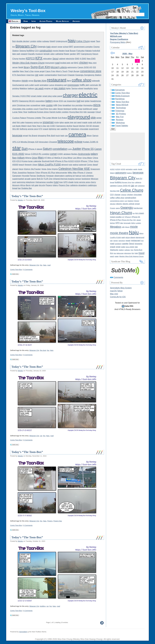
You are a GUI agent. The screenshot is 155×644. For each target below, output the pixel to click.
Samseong (61, 126)
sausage (91, 112)
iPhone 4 (32, 149)
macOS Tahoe (116, 291)
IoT (123, 217)
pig (48, 126)
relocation (47, 59)
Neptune (31, 173)
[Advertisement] (127, 146)
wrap (80, 109)
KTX (40, 129)
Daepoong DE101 (27, 101)
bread (15, 188)
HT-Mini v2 (49, 158)
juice (36, 129)
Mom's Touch (62, 71)
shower (96, 126)
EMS (77, 59)
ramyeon (122, 241)
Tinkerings (120, 111)
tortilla (74, 109)
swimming (21, 182)
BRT (71, 47)
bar (19, 188)
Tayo (98, 41)
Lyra (70, 149)
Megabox (17, 81)
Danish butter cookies (59, 112)
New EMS (91, 59)
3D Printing (121, 114)
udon (52, 54)
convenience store (91, 71)
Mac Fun (120, 117)
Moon (89, 136)
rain (58, 129)
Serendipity (23, 632)
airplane (67, 154)
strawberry (83, 185)
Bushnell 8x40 (48, 161)
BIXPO (15, 101)
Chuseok (53, 142)
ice (41, 123)
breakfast (67, 105)
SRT (78, 54)
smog (31, 81)
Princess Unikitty (34, 118)
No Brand (33, 136)
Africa (23, 185)
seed (79, 123)
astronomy (72, 67)
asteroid (83, 165)
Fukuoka (80, 51)
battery (49, 101)
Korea (25, 161)
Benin (28, 185)
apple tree (69, 123)
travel (52, 41)
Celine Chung (83, 41)
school (66, 47)
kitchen (82, 126)
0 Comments (28, 270)
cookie (49, 105)
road (57, 63)
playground (79, 117)
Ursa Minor (68, 158)
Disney (137, 201)
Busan (73, 51)
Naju (72, 41)
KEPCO (30, 59)
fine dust (51, 136)
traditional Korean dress (38, 112)
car (37, 75)
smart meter (36, 96)
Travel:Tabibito (122, 126)
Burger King (40, 81)
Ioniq (76, 182)
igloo (62, 123)
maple (85, 123)
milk (55, 105)
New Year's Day (27, 71)
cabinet (62, 59)
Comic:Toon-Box (16, 270)
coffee (112, 198)
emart (26, 136)
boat (67, 51)
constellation (60, 149)
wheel (81, 89)
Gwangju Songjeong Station (88, 75)
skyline (69, 126)
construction (46, 51)
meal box (30, 75)
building (30, 51)
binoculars (44, 142)
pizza (97, 105)
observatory (60, 176)
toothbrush (88, 109)
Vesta (44, 169)
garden (73, 54)
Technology (121, 108)
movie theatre (59, 51)
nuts (70, 165)
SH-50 (89, 126)
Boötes (74, 154)
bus (14, 41)
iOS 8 (19, 161)
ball (78, 101)
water (41, 75)
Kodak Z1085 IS (91, 142)
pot (75, 123)
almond (65, 165)
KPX (39, 58)
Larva (52, 85)
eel (72, 63)
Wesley (20, 200)
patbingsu (92, 185)
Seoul (55, 59)
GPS (65, 182)
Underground (61, 41)
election (113, 204)
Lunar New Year (20, 112)
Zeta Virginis (52, 169)
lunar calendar (35, 161)
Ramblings (120, 99)
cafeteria (74, 185)
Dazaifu (31, 54)
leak (62, 136)
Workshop (120, 123)
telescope (66, 141)
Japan (139, 220)
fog (41, 265)
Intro (35, 21)
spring (36, 123)
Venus (28, 154)
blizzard (55, 67)
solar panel (57, 96)
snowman (48, 122)
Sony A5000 (130, 247)
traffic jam (85, 85)
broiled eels (65, 63)
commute (94, 85)
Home (26, 21)
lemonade (127, 223)
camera (77, 135)
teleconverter (61, 173)
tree (61, 182)
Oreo (60, 105)
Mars (41, 158)
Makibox (23, 89)
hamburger (138, 208)
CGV (37, 51)
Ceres (89, 165)
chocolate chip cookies (23, 109)
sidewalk (96, 81)
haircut (78, 176)
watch (112, 256)
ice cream (140, 213)
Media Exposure (122, 96)
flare (14, 158)
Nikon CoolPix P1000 (49, 165)
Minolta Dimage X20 (29, 142)
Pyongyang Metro (118, 42)
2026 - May (127, 54)
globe (87, 101)
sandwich (118, 244)
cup (126, 201)
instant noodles (116, 217)
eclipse (78, 142)
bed (82, 101)
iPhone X (81, 173)
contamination (51, 75)
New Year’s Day (39, 126)
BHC (76, 63)
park (18, 54)
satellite (16, 71)
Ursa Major (87, 158)
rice (142, 241)
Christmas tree (23, 105)
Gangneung (86, 54)
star (17, 148)
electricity (70, 59)
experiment (94, 129)
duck (29, 126)
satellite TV (65, 129)
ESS (61, 101)
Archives (81, 21)
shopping (42, 136)
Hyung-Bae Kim (76, 112)
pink (14, 105)
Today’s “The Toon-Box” (27, 196)
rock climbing (88, 176)
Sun (25, 149)
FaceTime (44, 109)
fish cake (21, 123)
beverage (17, 136)
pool (14, 182)
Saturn (47, 149)
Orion (35, 158)
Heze (21, 169)
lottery (55, 185)
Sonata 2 (16, 96)
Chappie (71, 75)
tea (115, 253)
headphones (96, 101)
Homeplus (88, 105)
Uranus (89, 173)
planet (39, 149)
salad (95, 109)
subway (46, 41)
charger (70, 95)
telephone (30, 182)
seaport (24, 54)
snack (46, 129)
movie (25, 81)
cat (14, 126)
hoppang (29, 123)
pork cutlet (29, 85)
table (43, 105)
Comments (118, 277)
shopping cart (61, 85)
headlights (88, 89)
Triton (38, 173)
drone (56, 101)
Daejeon (131, 201)
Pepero (49, 185)
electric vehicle (129, 204)
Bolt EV (40, 179)
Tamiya (74, 89)
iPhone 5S (88, 149)
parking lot (70, 176)
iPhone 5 (128, 217)
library (27, 67)
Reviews (120, 120)
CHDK (60, 154)
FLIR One (48, 179)
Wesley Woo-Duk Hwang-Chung (28, 63)
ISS (94, 67)
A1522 (71, 161)
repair (93, 41)
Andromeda (84, 154)
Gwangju (41, 47)
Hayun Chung (121, 213)
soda (90, 123)
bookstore (86, 179)
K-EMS (83, 59)
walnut (76, 165)
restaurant (57, 80)
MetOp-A (58, 158)
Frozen (113, 208)
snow (60, 47)
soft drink (97, 123)
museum (39, 54)
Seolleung (41, 176)
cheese (124, 195)
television (75, 129)
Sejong (23, 51)
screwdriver (35, 105)
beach (21, 165)
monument (50, 63)
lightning (52, 129)
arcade (28, 179)
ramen (116, 241)
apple (135, 169)
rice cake (53, 109)
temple (47, 54)
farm (69, 81)
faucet (76, 126)
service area (84, 182)
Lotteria (63, 67)
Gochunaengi (18, 85)
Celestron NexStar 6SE (74, 169)
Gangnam (17, 176)
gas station (60, 88)
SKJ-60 (16, 129)
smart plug (47, 96)
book (21, 67)
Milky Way (72, 173)
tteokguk (67, 109)
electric (88, 95)
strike (39, 41)
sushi (37, 85)
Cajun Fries (50, 71)
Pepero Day (64, 185)
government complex (83, 47)
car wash (39, 88)
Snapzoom (95, 169)
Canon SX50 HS (85, 67)
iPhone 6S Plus (48, 173)
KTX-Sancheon (19, 75)
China (95, 158)
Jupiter (77, 149)
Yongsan (50, 176)
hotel (56, 182)
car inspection (70, 101)
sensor (78, 179)
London (33, 41)
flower (67, 54)
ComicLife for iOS (118, 297)
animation (44, 85)
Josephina (22, 173)
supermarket (18, 179)
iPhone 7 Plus (87, 161)
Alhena (28, 158)
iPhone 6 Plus (61, 161)
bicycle (42, 185)
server (15, 67)
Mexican (95, 179)
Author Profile (48, 21)
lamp (96, 89)
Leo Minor (77, 158)
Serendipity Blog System (121, 288)
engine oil (49, 89)
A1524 (77, 161)
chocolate (84, 129)
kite (85, 112)
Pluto (15, 173)
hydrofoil (96, 51)
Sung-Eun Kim (40, 67)
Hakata (88, 51)
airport (54, 47)
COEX (53, 126)
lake (14, 54)
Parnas (33, 176)
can (66, 136)
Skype (60, 109)
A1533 (123, 169)
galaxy (94, 154)
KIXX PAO (26, 96)
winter (99, 118)
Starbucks (114, 250)
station (121, 250)
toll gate (35, 185)
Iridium (21, 158)
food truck (62, 75)
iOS (14, 161)
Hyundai (26, 176)
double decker (23, 41)
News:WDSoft (122, 105)
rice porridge (77, 105)
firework (28, 165)
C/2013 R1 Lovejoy (40, 154)
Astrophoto (120, 90)
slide (93, 118)
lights (68, 89)
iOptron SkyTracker (32, 169)
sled (14, 123)
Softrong (23, 129)
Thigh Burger (74, 71)
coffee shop (81, 80)
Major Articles (66, 21)
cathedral (59, 54)
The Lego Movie (50, 118)
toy (14, 47)
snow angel (40, 71)
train (49, 47)
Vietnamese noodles (44, 182)
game (34, 179)
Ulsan (35, 165)
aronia (31, 129)
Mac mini (92, 63)
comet (53, 154)
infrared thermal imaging (64, 179)
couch (36, 109)
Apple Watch (21, 126)
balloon (31, 89)
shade (71, 182)
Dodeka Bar (27, 188)
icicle (57, 123)
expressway (73, 85)
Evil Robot (62, 118)
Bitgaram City (26, 46)
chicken (84, 63)
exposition (40, 101)
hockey (22, 59)
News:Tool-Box (123, 102)
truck (58, 136)
